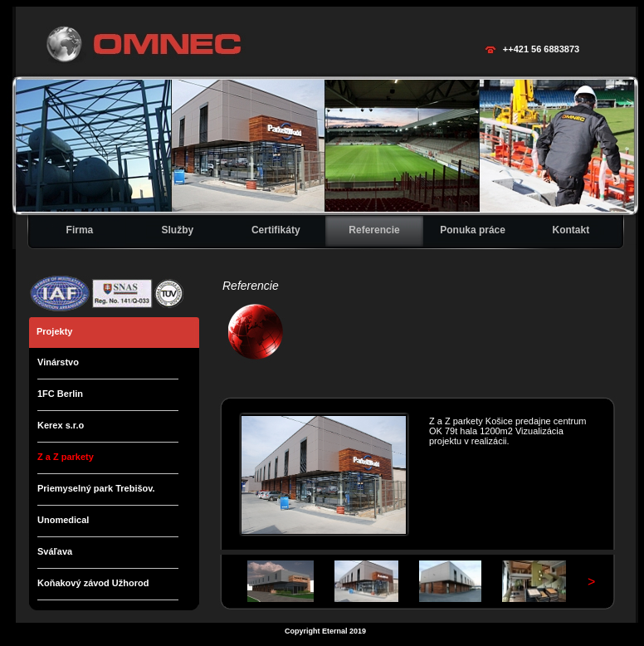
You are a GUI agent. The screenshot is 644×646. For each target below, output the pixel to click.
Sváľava (55, 551)
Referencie (374, 230)
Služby (177, 230)
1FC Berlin (60, 394)
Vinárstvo (58, 362)
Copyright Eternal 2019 (325, 631)
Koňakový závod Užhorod (93, 583)
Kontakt (571, 230)
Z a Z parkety (66, 457)
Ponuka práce (473, 230)
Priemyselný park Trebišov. (96, 488)
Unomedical (63, 520)
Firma (80, 230)
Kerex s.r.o (61, 425)
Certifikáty (276, 230)
